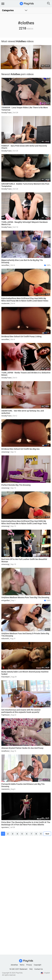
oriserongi (5, 452)
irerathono (5, 751)
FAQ (31, 969)
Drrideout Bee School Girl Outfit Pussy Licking (21, 336)
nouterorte (5, 303)
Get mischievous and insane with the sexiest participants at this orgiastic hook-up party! (21, 711)
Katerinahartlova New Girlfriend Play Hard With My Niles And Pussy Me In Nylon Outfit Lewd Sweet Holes (25, 300)
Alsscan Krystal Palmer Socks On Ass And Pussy (22, 748)
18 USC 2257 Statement (18, 969)
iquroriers (5, 827)
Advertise (14, 965)
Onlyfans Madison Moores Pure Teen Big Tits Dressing (25, 597)
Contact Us (39, 969)
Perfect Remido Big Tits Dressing (16, 485)
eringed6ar (6, 600)
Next (47, 834)
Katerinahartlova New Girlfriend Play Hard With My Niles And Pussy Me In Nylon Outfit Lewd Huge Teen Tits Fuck (24, 523)
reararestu (5, 789)
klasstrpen (6, 677)
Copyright (38, 965)
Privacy (29, 965)
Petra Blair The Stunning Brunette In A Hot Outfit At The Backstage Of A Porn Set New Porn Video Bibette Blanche (26, 825)
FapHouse (5, 715)
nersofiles (5, 265)
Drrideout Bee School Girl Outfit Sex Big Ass (20, 449)
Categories (8, 10)
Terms (22, 965)
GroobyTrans (6, 113)
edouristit (5, 639)
